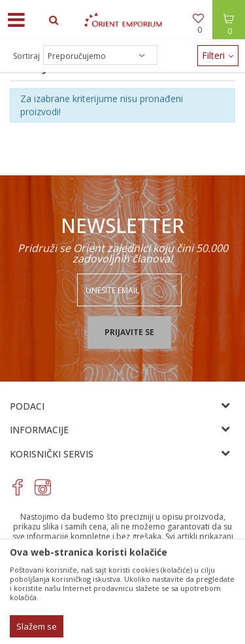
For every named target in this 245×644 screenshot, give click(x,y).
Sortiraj (26, 56)
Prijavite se (129, 332)
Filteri (218, 55)
